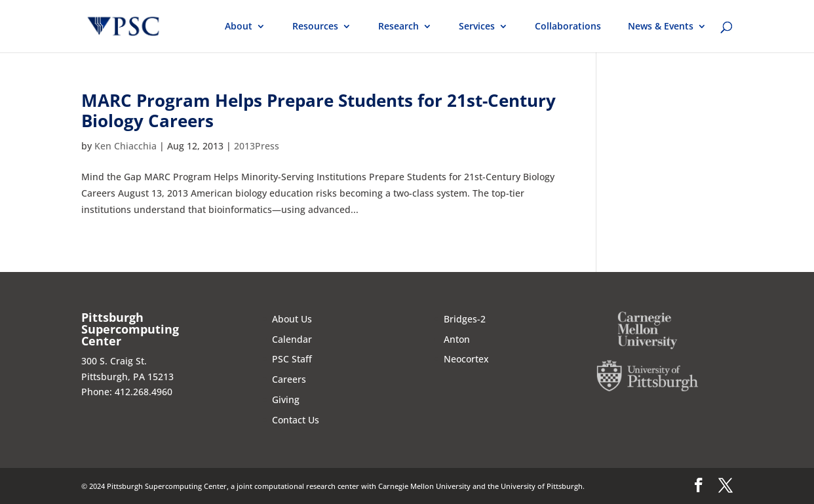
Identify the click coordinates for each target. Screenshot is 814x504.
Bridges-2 (465, 319)
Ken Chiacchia (126, 146)
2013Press (257, 146)
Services (477, 27)
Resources (315, 27)
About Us (292, 319)
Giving (286, 399)
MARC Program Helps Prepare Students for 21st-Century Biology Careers (319, 110)
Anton (457, 339)
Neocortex (466, 359)
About (239, 27)
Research (398, 27)
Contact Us (296, 420)
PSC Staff (292, 359)
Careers (289, 379)
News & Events (661, 27)
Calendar (292, 339)
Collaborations (568, 27)
